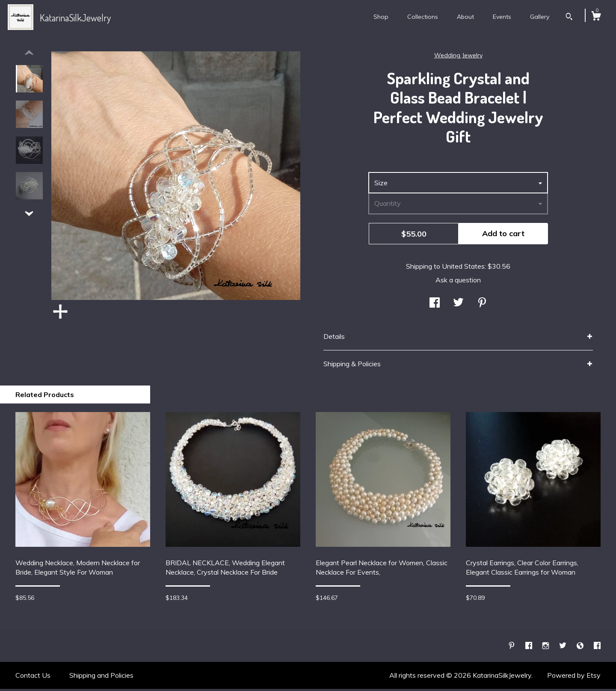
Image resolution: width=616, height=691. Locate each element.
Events (502, 17)
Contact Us (33, 677)
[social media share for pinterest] (482, 305)
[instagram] (546, 648)
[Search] (569, 18)
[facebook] (530, 648)
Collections (423, 17)
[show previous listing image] (29, 55)
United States (463, 268)
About (465, 17)
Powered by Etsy (574, 677)
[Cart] (596, 17)
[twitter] (564, 648)
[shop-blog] (581, 648)
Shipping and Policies (101, 677)
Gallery (540, 17)
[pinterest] (512, 648)
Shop (381, 17)
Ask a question (458, 282)
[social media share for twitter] (458, 305)
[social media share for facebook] (435, 305)
